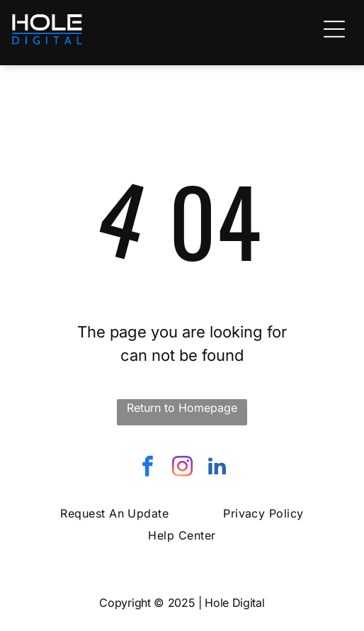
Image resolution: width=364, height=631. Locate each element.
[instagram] (182, 468)
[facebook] (147, 468)
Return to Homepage (182, 408)
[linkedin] (217, 468)
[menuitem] (114, 513)
